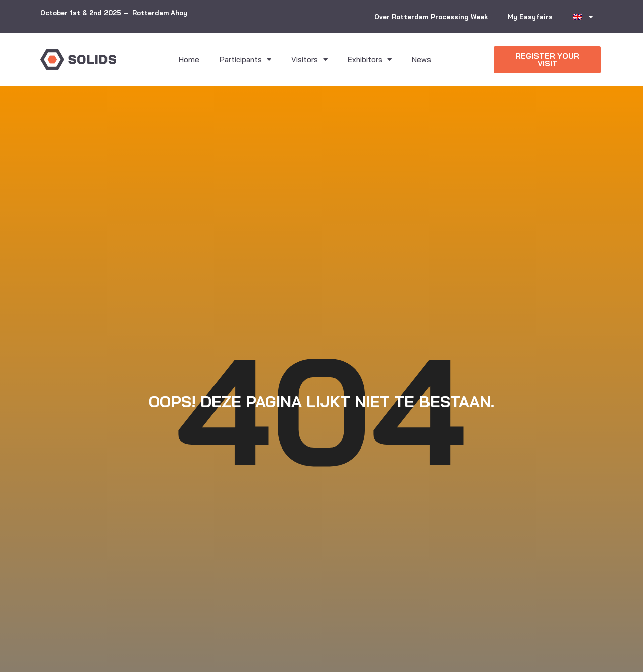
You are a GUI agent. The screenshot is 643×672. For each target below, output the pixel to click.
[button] (547, 60)
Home (189, 60)
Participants (245, 60)
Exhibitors (370, 60)
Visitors (309, 60)
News (421, 60)
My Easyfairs (530, 17)
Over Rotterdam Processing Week (431, 17)
